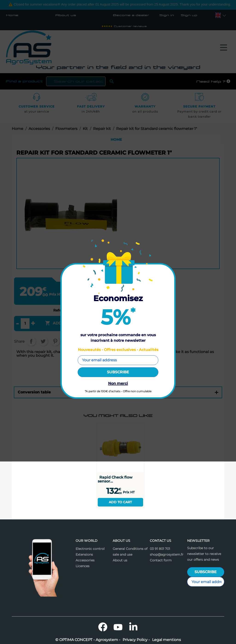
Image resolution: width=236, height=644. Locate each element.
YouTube (118, 627)
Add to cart (120, 502)
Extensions (84, 554)
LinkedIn (133, 627)
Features (118, 374)
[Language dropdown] (218, 15)
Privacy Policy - (136, 640)
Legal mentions (167, 640)
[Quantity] (25, 323)
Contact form (161, 560)
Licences (83, 566)
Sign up (189, 15)
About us (66, 15)
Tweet (43, 341)
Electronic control (90, 549)
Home (12, 15)
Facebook (103, 627)
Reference (62, 310)
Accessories (85, 560)
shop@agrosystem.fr (167, 554)
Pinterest (55, 341)
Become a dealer (131, 15)
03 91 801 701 (160, 549)
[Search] (76, 81)
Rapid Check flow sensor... (115, 479)
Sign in (167, 15)
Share (31, 341)
